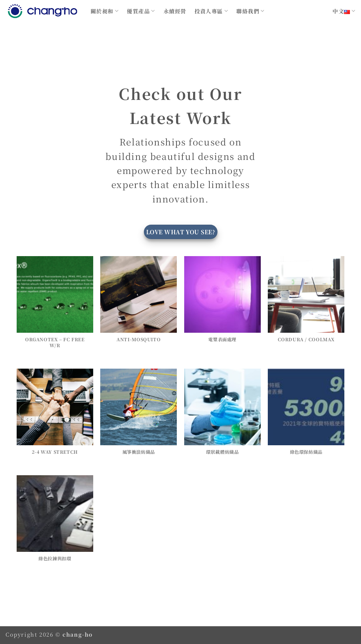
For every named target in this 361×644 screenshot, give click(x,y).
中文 (344, 11)
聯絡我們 (250, 11)
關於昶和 (105, 11)
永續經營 (175, 11)
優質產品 (141, 11)
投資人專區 (212, 11)
